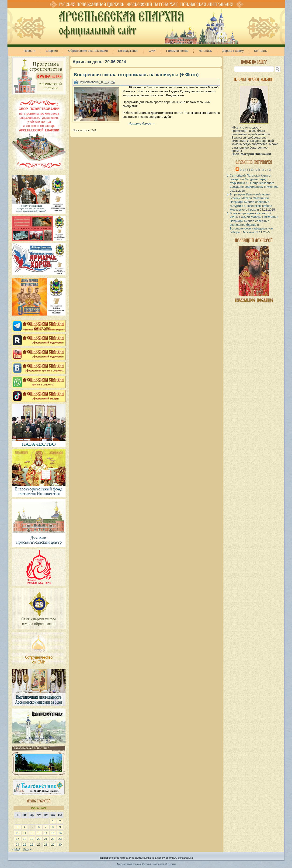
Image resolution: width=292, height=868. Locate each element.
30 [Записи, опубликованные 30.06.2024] (60, 845)
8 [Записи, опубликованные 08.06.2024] (53, 827)
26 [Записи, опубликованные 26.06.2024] (32, 845)
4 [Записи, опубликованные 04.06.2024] (25, 827)
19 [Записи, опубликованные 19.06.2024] (32, 839)
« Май (16, 849)
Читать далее (142, 123)
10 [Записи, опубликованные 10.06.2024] (17, 833)
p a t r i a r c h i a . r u (255, 170)
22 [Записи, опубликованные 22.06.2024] (53, 839)
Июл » (27, 849)
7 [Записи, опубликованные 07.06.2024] (46, 827)
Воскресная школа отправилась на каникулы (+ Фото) (136, 75)
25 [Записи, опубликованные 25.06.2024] (24, 845)
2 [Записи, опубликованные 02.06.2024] (60, 821)
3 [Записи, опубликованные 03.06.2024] (17, 827)
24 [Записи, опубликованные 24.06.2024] (17, 845)
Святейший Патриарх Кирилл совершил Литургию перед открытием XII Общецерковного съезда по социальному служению (254, 181)
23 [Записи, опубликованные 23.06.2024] (60, 839)
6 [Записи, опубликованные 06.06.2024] (39, 827)
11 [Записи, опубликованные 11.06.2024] (24, 833)
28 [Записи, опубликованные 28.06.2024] (46, 845)
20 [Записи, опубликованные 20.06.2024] (39, 839)
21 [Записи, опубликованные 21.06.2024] (46, 839)
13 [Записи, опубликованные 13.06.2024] (39, 833)
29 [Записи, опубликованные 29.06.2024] (53, 845)
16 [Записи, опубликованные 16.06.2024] (60, 833)
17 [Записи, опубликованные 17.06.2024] (17, 839)
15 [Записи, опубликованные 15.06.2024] (53, 833)
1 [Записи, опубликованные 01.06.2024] (53, 821)
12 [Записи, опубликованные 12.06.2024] (32, 833)
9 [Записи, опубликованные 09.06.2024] (60, 827)
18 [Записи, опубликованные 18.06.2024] (24, 839)
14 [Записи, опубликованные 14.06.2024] (46, 833)
